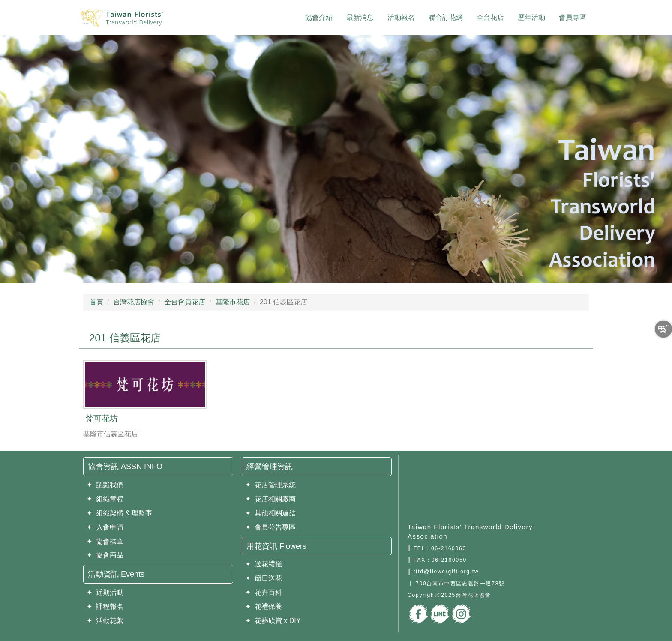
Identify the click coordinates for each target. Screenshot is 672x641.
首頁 (96, 302)
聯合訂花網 (446, 17)
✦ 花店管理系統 (270, 485)
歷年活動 (531, 17)
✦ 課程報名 (105, 607)
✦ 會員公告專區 (270, 527)
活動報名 (401, 17)
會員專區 (573, 17)
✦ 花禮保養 (264, 607)
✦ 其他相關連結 (270, 513)
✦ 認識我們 (105, 485)
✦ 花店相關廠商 (270, 499)
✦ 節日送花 (264, 578)
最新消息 (360, 17)
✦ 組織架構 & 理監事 (119, 513)
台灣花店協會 (134, 302)
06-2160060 (449, 548)
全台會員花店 (185, 302)
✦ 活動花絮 (105, 621)
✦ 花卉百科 (264, 592)
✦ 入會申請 (105, 527)
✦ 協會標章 (105, 541)
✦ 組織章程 (105, 499)
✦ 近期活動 (105, 592)
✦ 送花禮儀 (264, 564)
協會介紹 (319, 17)
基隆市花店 (233, 302)
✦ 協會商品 (105, 555)
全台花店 (490, 17)
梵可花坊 (102, 418)
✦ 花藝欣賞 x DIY (273, 621)
